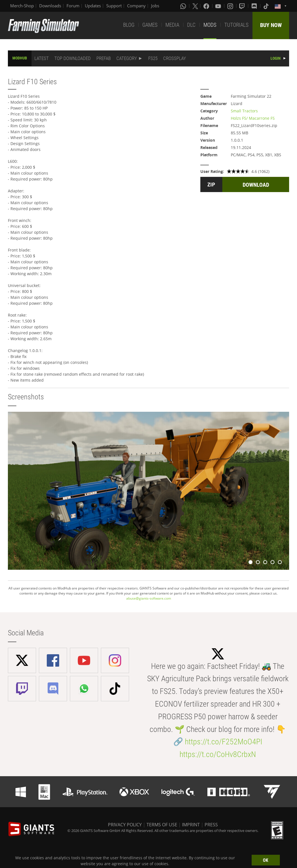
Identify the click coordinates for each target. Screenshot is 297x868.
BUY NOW (271, 25)
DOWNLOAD (256, 185)
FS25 (153, 58)
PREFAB (104, 58)
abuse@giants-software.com (149, 598)
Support (114, 6)
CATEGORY (127, 58)
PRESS (211, 825)
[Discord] (255, 6)
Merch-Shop (22, 6)
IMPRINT (191, 825)
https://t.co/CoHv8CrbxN (218, 754)
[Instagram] (231, 6)
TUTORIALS (236, 25)
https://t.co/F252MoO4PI (224, 742)
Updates (93, 6)
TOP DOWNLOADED (73, 58)
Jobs (155, 6)
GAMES (150, 25)
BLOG (129, 25)
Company (136, 6)
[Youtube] (219, 6)
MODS (210, 25)
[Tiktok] (267, 6)
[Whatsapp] (184, 6)
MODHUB (20, 58)
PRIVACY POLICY (125, 825)
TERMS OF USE (162, 825)
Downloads (50, 6)
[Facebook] (207, 6)
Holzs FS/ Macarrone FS (253, 118)
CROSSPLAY (175, 58)
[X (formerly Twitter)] (195, 6)
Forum (73, 6)
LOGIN (276, 58)
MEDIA (172, 25)
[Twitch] (243, 6)
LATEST (42, 58)
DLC (191, 25)
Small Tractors (244, 111)
